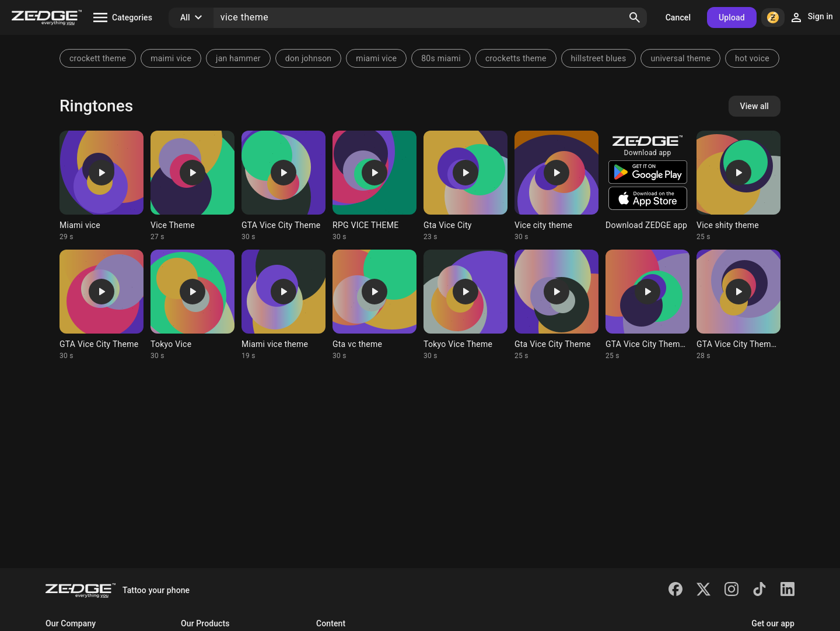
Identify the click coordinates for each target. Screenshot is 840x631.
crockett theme (98, 58)
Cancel (678, 17)
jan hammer (238, 58)
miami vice (376, 58)
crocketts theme (516, 58)
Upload (732, 17)
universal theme (680, 58)
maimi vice (171, 58)
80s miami (441, 58)
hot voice (752, 58)
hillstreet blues (599, 58)
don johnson (309, 58)
